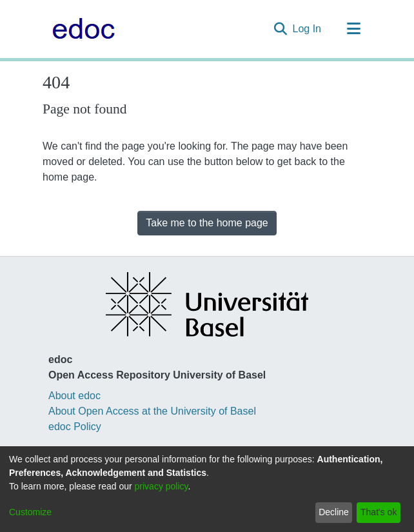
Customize (30, 512)
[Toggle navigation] (353, 29)
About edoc (74, 396)
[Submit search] (281, 29)
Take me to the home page (207, 223)
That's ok (379, 512)
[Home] (80, 29)
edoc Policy (75, 427)
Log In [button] (308, 29)
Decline (334, 512)
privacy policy (162, 486)
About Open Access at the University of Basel (152, 411)
